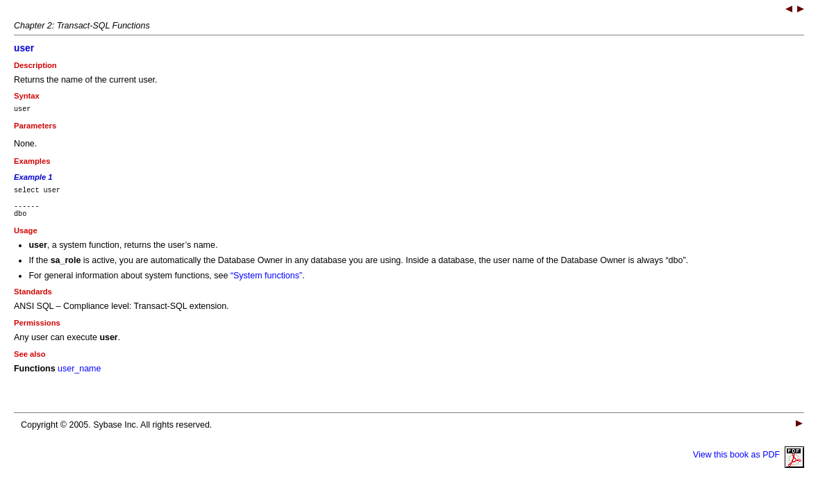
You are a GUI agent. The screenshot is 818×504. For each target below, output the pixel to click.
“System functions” (266, 284)
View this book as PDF (749, 463)
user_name (79, 377)
